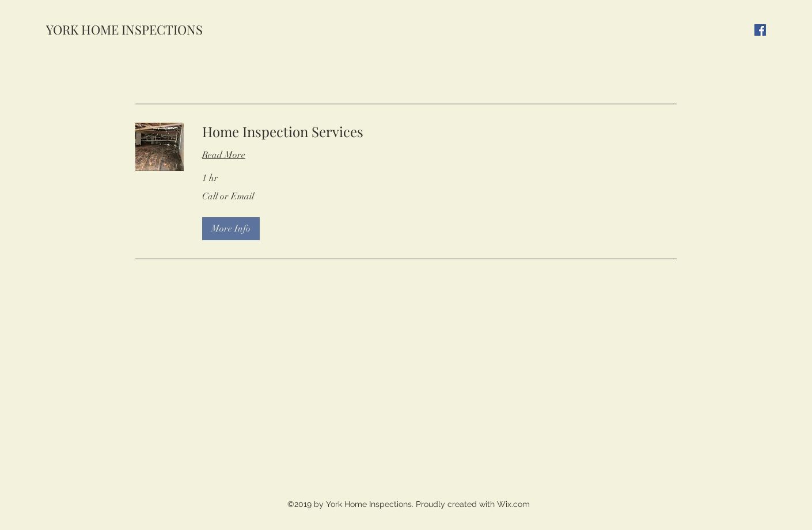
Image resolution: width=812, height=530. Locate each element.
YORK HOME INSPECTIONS (124, 29)
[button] (231, 229)
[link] (439, 132)
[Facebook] (760, 30)
